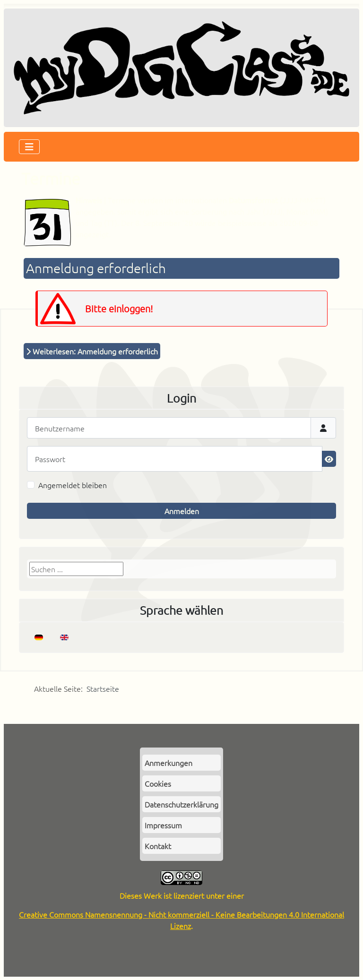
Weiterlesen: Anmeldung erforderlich (92, 351)
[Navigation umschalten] (29, 147)
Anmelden (182, 511)
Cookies (158, 783)
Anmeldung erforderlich (96, 268)
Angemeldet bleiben (73, 485)
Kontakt (158, 846)
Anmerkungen (169, 763)
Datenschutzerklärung (181, 804)
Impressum (163, 825)
